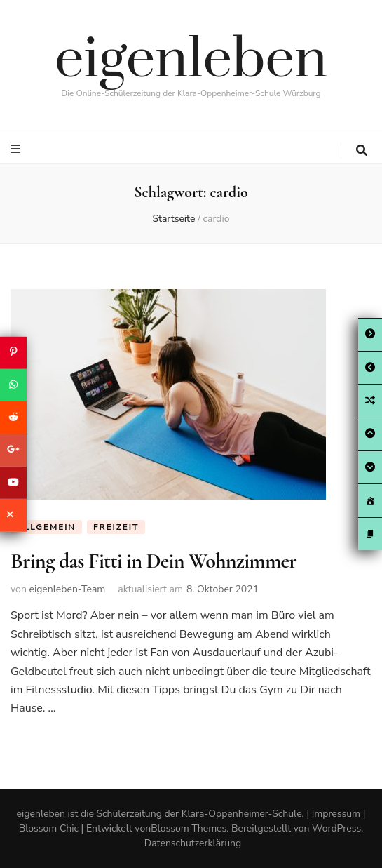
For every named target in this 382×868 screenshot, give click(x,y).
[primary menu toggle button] (17, 149)
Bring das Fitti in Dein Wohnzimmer (154, 561)
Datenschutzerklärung (193, 843)
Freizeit (116, 527)
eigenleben (191, 60)
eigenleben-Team (67, 589)
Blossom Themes (189, 828)
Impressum (336, 814)
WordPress (336, 828)
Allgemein (46, 527)
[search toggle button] (362, 151)
